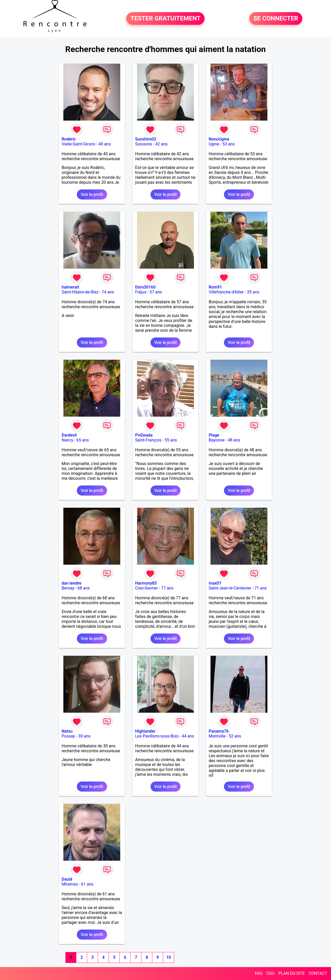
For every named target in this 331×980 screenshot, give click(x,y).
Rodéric (69, 139)
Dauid (67, 879)
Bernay (68, 588)
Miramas (70, 884)
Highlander (145, 731)
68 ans (84, 588)
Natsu (67, 731)
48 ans (234, 440)
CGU (270, 973)
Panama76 (219, 731)
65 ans (83, 440)
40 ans (105, 144)
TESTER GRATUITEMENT (165, 19)
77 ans (167, 588)
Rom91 (215, 287)
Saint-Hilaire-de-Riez (80, 292)
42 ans (161, 144)
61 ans (87, 884)
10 (169, 957)
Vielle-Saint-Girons (78, 144)
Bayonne (217, 440)
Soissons (144, 144)
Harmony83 (146, 583)
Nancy (67, 440)
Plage (214, 435)
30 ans (84, 736)
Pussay (68, 736)
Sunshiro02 (146, 139)
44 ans (188, 736)
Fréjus (141, 292)
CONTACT (318, 973)
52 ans (235, 736)
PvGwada (144, 435)
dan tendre (71, 583)
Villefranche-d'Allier (226, 292)
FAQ (259, 973)
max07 (215, 583)
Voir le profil (92, 194)
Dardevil (69, 435)
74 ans (108, 292)
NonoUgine (219, 139)
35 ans (253, 292)
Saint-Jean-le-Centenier (230, 588)
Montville (217, 736)
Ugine (214, 144)
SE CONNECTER (276, 19)
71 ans (261, 588)
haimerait (70, 287)
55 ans (171, 440)
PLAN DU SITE (292, 973)
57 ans (156, 292)
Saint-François (148, 440)
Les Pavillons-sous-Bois (157, 736)
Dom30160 (145, 287)
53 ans (229, 144)
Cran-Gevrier (147, 588)
